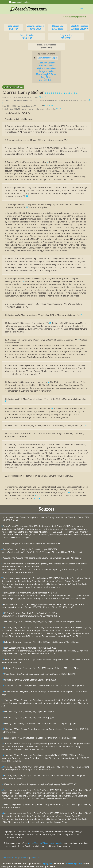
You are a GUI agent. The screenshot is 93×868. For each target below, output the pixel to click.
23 (3, 717)
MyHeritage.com (74, 864)
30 (3, 775)
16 (3, 668)
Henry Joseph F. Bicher (46, 74)
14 (3, 648)
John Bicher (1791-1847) (13, 27)
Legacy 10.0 (47, 864)
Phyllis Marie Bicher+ (47, 68)
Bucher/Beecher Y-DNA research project (46, 843)
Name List (35, 858)
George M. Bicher (47, 71)
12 (3, 628)
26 (3, 738)
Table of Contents (9, 858)
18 (3, 680)
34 (3, 813)
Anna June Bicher (46, 65)
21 (3, 700)
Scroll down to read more (13, 87)
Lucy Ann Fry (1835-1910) (66, 37)
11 (3, 622)
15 (3, 659)
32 (3, 790)
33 (3, 805)
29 (3, 767)
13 (3, 642)
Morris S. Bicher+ (46, 80)
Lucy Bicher (46, 77)
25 (3, 729)
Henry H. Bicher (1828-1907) (27, 37)
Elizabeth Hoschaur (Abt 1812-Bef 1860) (79, 27)
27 (3, 744)
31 (3, 784)
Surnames (24, 858)
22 (3, 712)
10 (3, 613)
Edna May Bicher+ (46, 63)
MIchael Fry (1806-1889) (58, 27)
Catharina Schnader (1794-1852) (35, 27)
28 (3, 755)
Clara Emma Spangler (48, 58)
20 (3, 691)
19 (3, 686)
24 (3, 723)
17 (3, 674)
